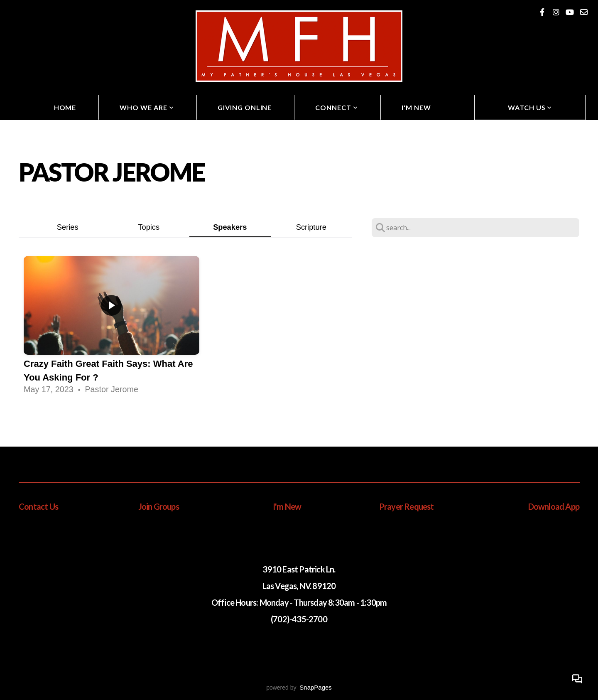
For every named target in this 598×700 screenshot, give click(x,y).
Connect (337, 107)
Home (65, 107)
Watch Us (530, 107)
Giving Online (245, 107)
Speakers (230, 227)
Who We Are (147, 107)
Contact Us (38, 506)
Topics (149, 227)
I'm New (416, 107)
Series (68, 227)
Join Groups (159, 506)
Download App (554, 506)
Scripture (311, 227)
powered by (299, 688)
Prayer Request (407, 506)
